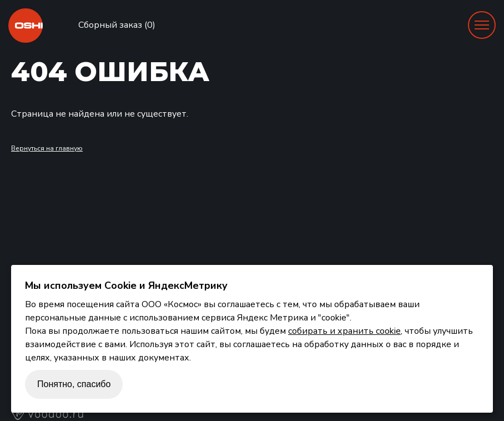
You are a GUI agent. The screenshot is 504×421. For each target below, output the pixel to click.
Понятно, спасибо (74, 384)
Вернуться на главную (47, 148)
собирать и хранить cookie (344, 331)
